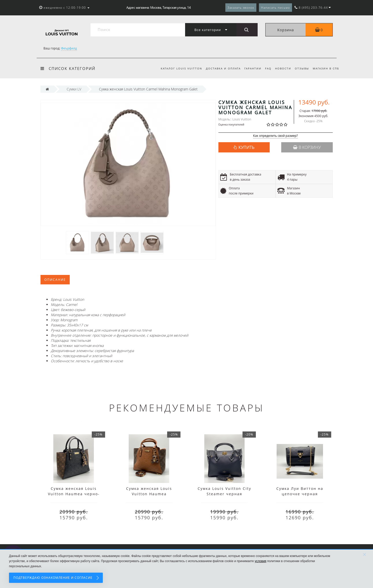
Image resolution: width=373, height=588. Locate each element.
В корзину (307, 147)
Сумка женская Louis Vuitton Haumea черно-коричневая (74, 494)
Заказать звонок (241, 8)
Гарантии (250, 68)
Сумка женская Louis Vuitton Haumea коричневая (149, 494)
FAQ (266, 68)
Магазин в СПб (326, 68)
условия (261, 561)
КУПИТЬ (246, 147)
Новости (282, 68)
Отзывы (301, 68)
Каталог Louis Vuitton (177, 68)
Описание (55, 280)
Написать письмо (275, 8)
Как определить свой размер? (275, 136)
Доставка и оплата (219, 68)
